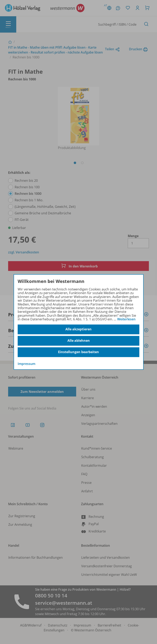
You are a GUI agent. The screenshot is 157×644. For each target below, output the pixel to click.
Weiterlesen (126, 319)
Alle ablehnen (79, 341)
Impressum (27, 364)
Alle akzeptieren (78, 329)
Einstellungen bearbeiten (78, 352)
